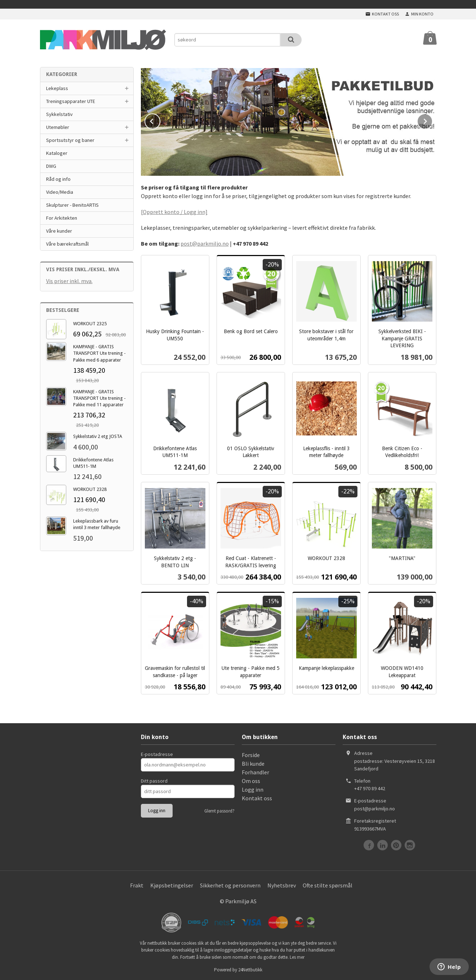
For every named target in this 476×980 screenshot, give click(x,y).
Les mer (297, 956)
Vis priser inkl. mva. (69, 281)
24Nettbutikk (250, 969)
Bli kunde (253, 763)
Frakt (137, 885)
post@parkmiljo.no (205, 243)
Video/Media (60, 192)
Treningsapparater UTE (71, 101)
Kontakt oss (257, 797)
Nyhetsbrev (282, 885)
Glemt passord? (219, 810)
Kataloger (57, 153)
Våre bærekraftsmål (67, 244)
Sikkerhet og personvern (230, 885)
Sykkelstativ (59, 114)
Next (432, 120)
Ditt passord (154, 780)
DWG (51, 166)
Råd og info (58, 179)
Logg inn (253, 789)
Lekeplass (57, 88)
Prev (160, 120)
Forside (251, 754)
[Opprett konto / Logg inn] (174, 211)
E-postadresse (157, 753)
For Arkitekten (62, 218)
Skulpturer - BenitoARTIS (72, 205)
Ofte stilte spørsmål (328, 885)
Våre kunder (59, 231)
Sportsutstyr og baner (70, 140)
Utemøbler (58, 127)
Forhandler (255, 771)
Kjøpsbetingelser (172, 885)
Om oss (251, 780)
